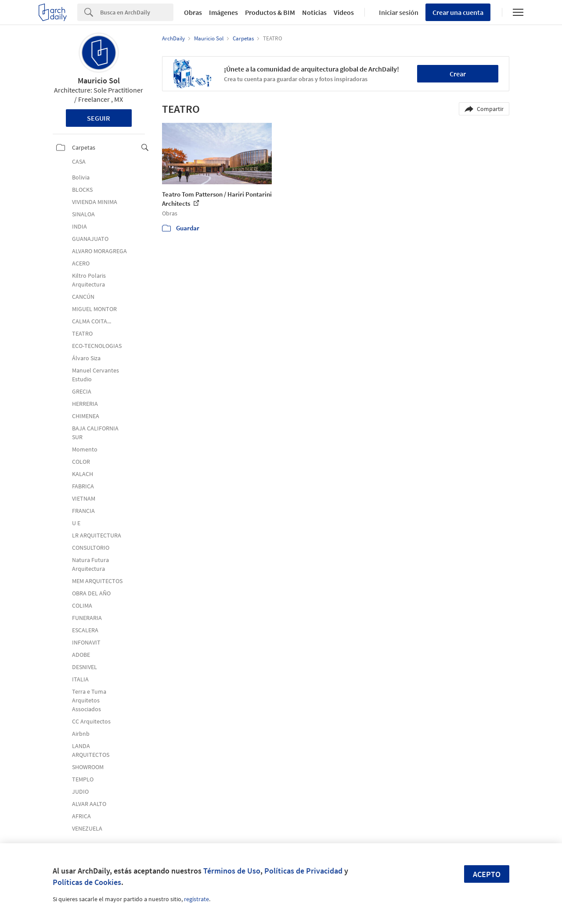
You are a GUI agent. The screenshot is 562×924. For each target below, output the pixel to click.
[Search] (137, 12)
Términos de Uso (232, 871)
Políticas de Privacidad (303, 871)
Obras (193, 12)
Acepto (487, 874)
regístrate (196, 899)
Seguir (99, 118)
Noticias (314, 12)
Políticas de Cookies (87, 882)
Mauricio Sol (99, 81)
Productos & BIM (270, 12)
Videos (344, 12)
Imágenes (223, 12)
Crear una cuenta (458, 12)
